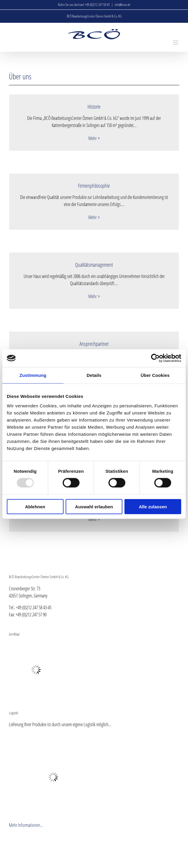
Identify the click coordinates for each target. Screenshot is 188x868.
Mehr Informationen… (26, 825)
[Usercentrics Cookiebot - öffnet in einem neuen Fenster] (155, 358)
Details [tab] (94, 375)
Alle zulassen (153, 506)
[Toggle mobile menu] (176, 42)
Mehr (93, 138)
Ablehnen (35, 506)
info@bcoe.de (123, 5)
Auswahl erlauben (94, 506)
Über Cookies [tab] (155, 375)
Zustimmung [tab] (33, 375)
